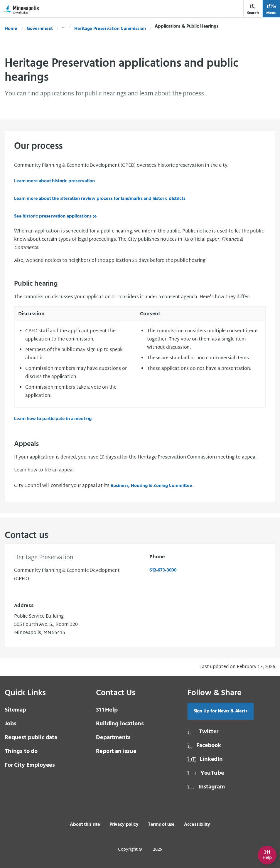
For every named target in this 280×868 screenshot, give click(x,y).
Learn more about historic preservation (54, 181)
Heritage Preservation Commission (110, 29)
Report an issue (116, 751)
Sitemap (15, 710)
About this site (85, 825)
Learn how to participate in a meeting (53, 419)
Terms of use (161, 825)
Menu (271, 9)
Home (11, 29)
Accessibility (197, 825)
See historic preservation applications (53, 216)
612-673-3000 (163, 570)
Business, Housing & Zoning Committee (151, 486)
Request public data (31, 738)
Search (253, 9)
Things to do (21, 751)
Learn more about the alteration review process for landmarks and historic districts (100, 199)
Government (40, 29)
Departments (113, 738)
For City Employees (30, 765)
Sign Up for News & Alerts (221, 711)
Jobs (10, 724)
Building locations (120, 724)
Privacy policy (124, 825)
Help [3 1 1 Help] (107, 710)
